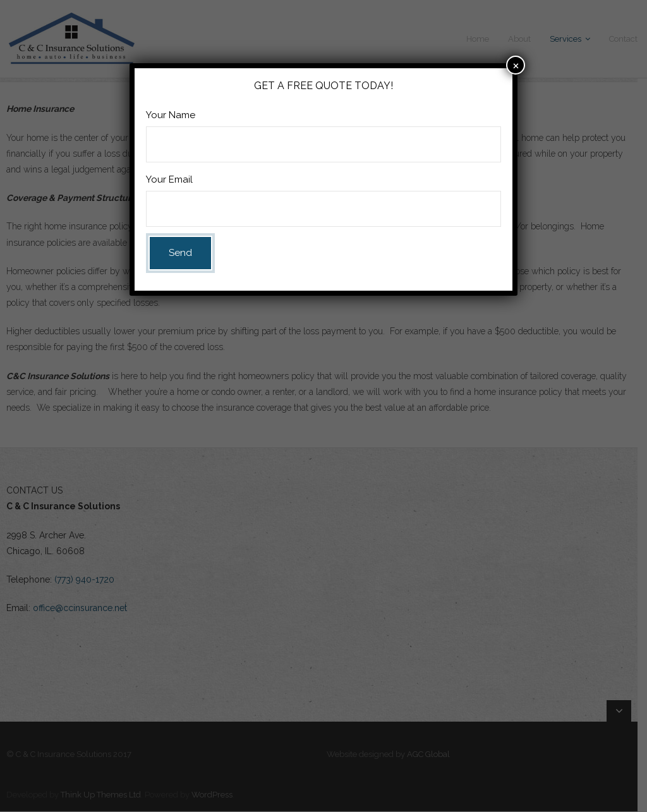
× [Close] (516, 65)
